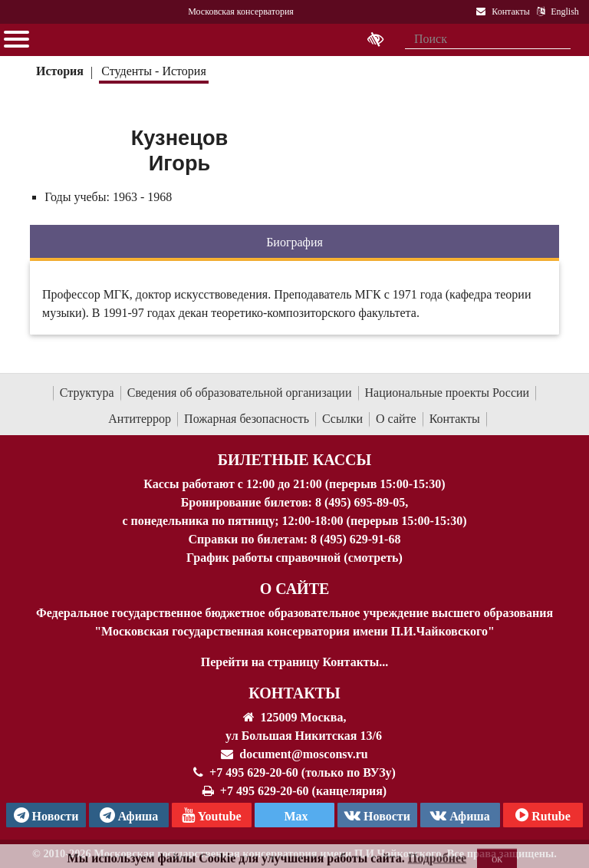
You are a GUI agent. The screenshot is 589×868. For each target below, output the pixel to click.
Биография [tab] (294, 242)
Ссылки (342, 419)
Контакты (455, 419)
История (60, 71)
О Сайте (295, 589)
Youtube (211, 815)
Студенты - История (153, 71)
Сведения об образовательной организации (240, 393)
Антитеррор (140, 419)
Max (294, 816)
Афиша (460, 815)
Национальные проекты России (448, 393)
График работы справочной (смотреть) (294, 558)
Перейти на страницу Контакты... (294, 662)
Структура (87, 393)
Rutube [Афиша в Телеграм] (543, 815)
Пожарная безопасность (247, 419)
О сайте (396, 419)
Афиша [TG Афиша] (129, 815)
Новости (377, 815)
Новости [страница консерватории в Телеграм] (46, 815)
